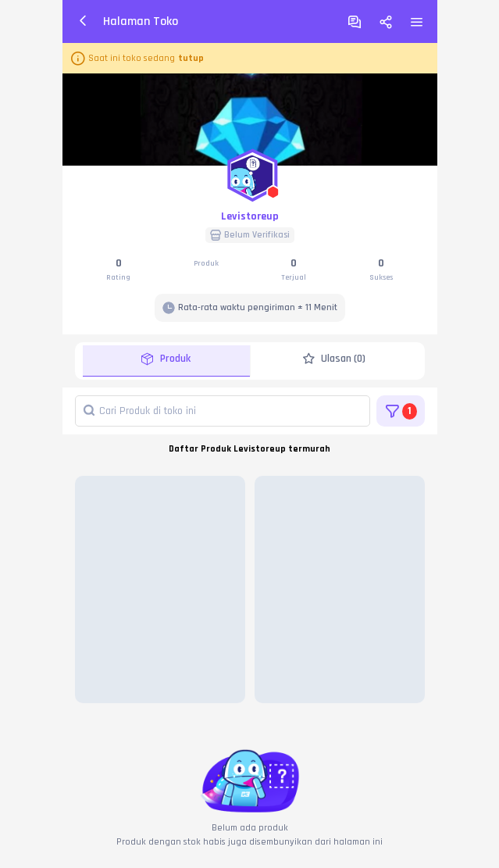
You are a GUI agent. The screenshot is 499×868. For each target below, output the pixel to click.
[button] (250, 172)
